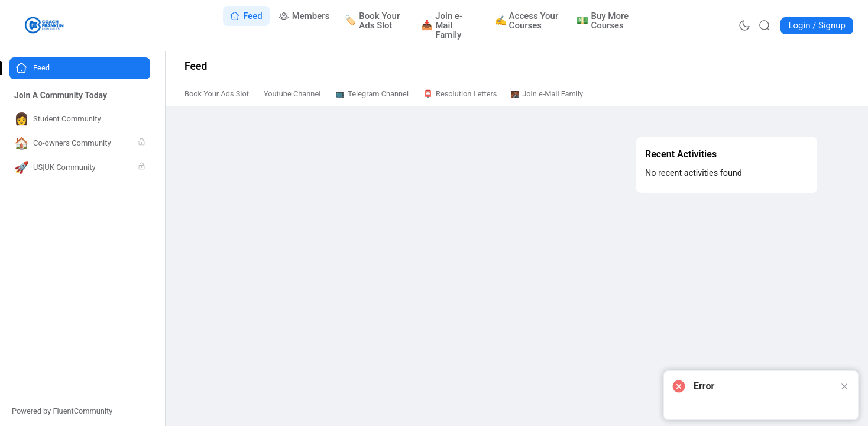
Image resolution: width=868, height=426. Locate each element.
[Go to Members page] (305, 16)
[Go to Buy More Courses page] (606, 21)
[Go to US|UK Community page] (80, 168)
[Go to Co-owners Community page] (80, 143)
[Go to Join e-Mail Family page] (451, 25)
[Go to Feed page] (246, 16)
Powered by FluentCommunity (62, 411)
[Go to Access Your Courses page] (529, 21)
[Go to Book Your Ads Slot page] (376, 21)
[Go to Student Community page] (80, 119)
